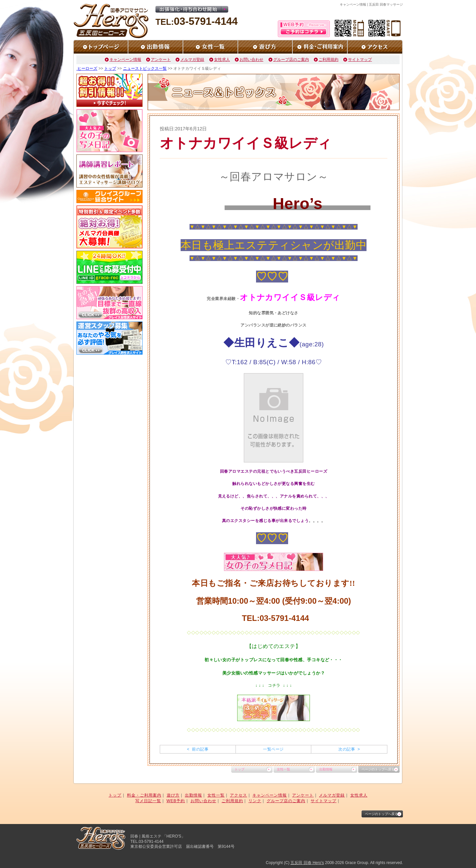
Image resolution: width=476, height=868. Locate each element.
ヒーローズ (87, 68)
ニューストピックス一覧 (145, 68)
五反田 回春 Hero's (307, 863)
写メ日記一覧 (148, 801)
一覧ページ (273, 749)
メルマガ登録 (192, 60)
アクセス (238, 795)
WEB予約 (176, 801)
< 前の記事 (198, 749)
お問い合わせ (251, 60)
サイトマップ (360, 60)
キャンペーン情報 (125, 60)
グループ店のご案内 (291, 60)
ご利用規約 (328, 60)
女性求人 (222, 60)
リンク (255, 801)
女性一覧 (283, 769)
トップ (110, 68)
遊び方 (173, 795)
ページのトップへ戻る (378, 769)
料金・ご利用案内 (144, 795)
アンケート (161, 60)
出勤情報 (326, 769)
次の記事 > (349, 749)
